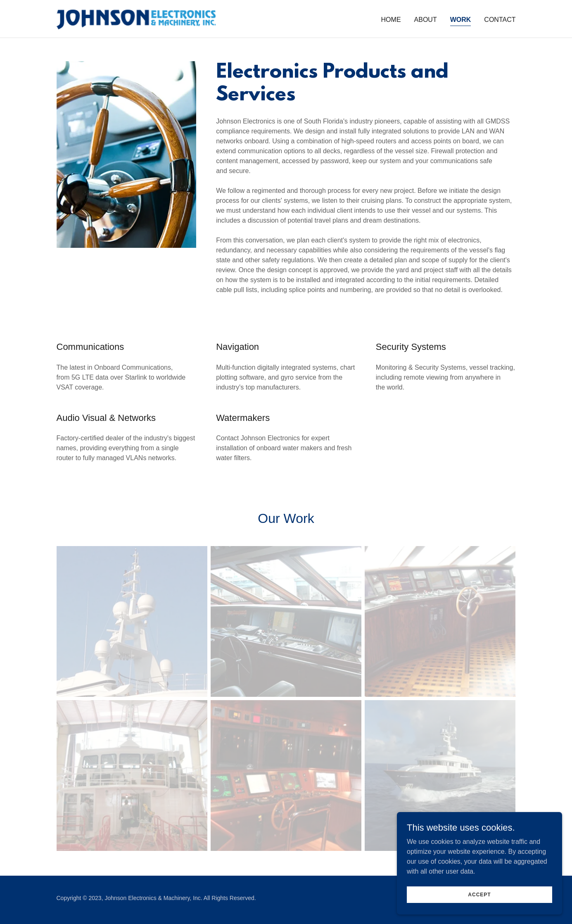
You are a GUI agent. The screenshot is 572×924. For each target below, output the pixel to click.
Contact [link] (500, 20)
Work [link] (461, 20)
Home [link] (391, 20)
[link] (136, 18)
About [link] (426, 20)
